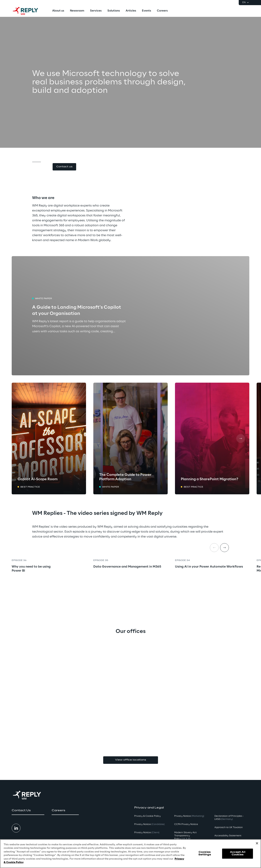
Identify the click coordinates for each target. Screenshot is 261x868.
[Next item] (224, 548)
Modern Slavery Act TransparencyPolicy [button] (185, 836)
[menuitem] (58, 11)
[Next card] (241, 438)
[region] (130, 854)
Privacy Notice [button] (149, 824)
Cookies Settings (205, 853)
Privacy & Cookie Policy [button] (147, 816)
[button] (64, 167)
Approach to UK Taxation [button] (229, 827)
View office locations (131, 760)
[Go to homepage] (29, 11)
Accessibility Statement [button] (228, 836)
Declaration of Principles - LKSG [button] (229, 818)
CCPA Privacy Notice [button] (186, 824)
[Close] (257, 843)
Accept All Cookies (238, 853)
